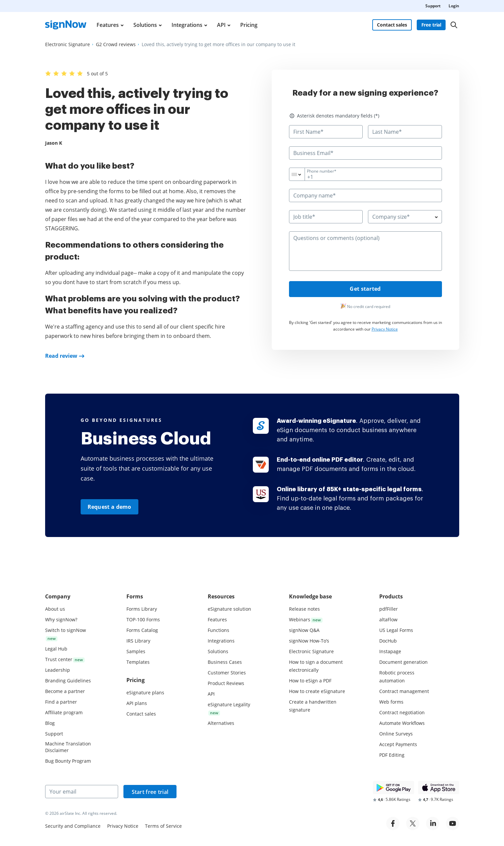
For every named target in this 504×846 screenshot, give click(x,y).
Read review (61, 356)
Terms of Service (163, 826)
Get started (365, 289)
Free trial (432, 25)
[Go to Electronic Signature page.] (68, 44)
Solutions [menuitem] (145, 25)
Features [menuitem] (108, 25)
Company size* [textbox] (391, 217)
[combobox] (301, 174)
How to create (317, 691)
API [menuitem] (221, 25)
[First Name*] (326, 132)
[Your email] (82, 792)
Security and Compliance (73, 826)
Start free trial (150, 792)
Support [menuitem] (433, 6)
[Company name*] (365, 195)
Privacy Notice (385, 329)
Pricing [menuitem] (249, 25)
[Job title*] (326, 217)
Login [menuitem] (454, 6)
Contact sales (392, 25)
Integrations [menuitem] (187, 25)
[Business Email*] (365, 153)
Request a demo (109, 507)
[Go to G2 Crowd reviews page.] (116, 44)
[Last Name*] (405, 132)
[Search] (454, 25)
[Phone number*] (365, 174)
